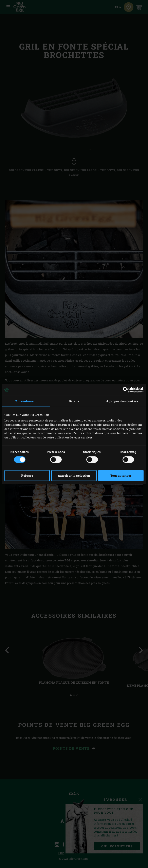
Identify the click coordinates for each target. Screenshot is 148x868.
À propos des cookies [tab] (122, 401)
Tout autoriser (121, 476)
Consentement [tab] (26, 401)
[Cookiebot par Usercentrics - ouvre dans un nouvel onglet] (126, 390)
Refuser (27, 476)
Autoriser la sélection (74, 476)
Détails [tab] (74, 401)
